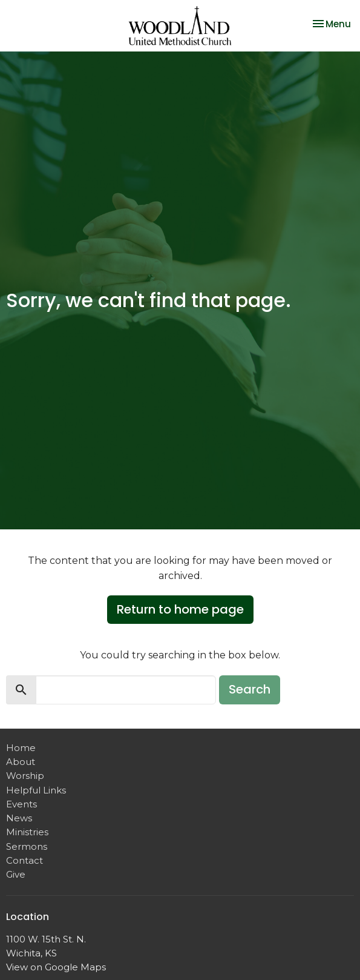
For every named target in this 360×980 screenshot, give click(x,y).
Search (250, 689)
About (21, 762)
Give (16, 874)
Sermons (27, 846)
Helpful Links (36, 790)
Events (21, 804)
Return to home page (180, 609)
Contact (25, 860)
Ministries (27, 832)
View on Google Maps (56, 967)
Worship (25, 776)
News (19, 818)
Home (21, 748)
